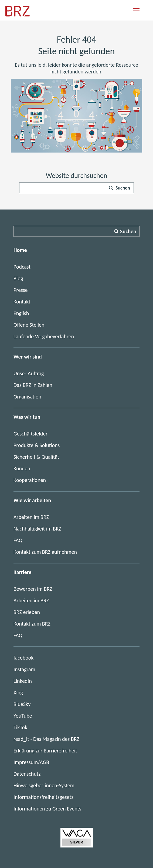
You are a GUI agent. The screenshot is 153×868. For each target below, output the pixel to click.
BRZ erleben (27, 612)
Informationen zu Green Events (47, 809)
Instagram (24, 669)
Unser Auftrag (29, 373)
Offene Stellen (29, 325)
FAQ (18, 540)
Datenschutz (27, 774)
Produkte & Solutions (37, 445)
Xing (18, 693)
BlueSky (22, 704)
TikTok (20, 727)
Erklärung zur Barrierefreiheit (45, 751)
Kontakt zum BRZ (32, 624)
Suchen (123, 188)
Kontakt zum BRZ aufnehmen (45, 552)
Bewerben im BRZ (33, 589)
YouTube (23, 716)
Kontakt (22, 302)
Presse (21, 290)
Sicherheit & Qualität (36, 457)
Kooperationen (30, 480)
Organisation (27, 397)
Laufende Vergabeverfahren (44, 336)
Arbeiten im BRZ (31, 517)
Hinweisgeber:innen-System (44, 785)
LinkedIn (23, 681)
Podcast (22, 267)
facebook (23, 658)
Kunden (22, 468)
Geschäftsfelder (30, 434)
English (21, 313)
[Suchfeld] (76, 188)
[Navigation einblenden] (136, 11)
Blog (18, 278)
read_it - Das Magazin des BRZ (46, 739)
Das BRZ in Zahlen (33, 385)
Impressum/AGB (31, 762)
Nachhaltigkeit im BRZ (37, 529)
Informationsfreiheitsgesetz (43, 797)
